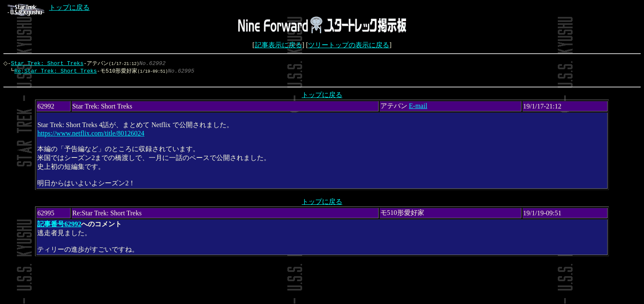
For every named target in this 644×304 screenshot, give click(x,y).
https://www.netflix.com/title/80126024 (91, 135)
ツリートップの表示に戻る (349, 45)
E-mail (418, 108)
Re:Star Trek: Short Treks (53, 71)
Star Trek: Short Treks (49, 63)
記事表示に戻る (278, 45)
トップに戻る (49, 7)
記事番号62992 (59, 226)
